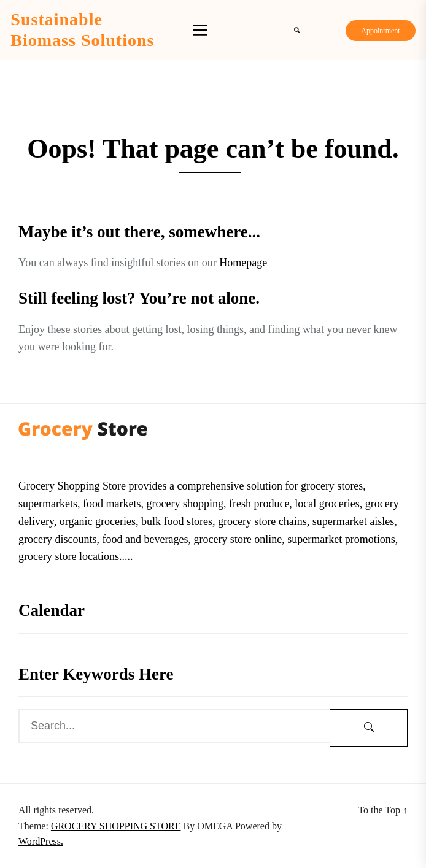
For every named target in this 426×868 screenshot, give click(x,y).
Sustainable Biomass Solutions (82, 30)
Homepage (243, 263)
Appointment (380, 31)
